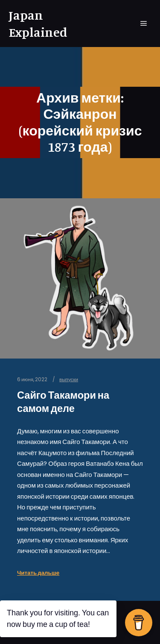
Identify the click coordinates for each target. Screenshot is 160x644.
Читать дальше (38, 573)
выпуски (69, 379)
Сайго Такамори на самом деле (63, 402)
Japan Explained (38, 24)
